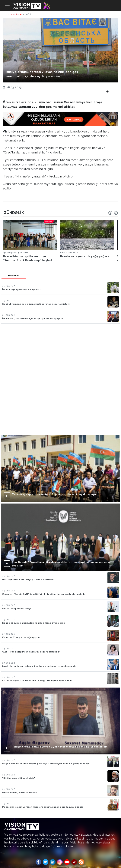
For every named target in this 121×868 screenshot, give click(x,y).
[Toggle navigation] (7, 6)
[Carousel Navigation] (113, 213)
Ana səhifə (12, 15)
